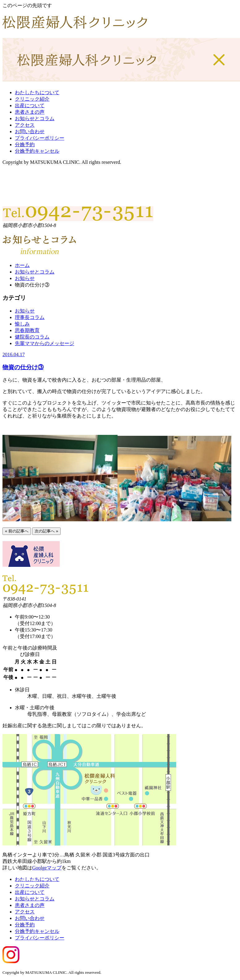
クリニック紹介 (32, 99)
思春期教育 (27, 330)
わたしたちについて (37, 92)
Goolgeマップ (47, 868)
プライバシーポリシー (40, 138)
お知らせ (25, 278)
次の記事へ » (46, 531)
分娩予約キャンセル (37, 151)
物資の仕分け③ (23, 367)
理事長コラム (30, 317)
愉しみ (22, 324)
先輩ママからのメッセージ (45, 343)
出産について (30, 105)
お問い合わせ (30, 131)
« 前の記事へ (17, 531)
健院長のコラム (32, 337)
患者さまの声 (30, 112)
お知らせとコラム (35, 118)
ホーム (22, 265)
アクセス (25, 125)
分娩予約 (25, 144)
